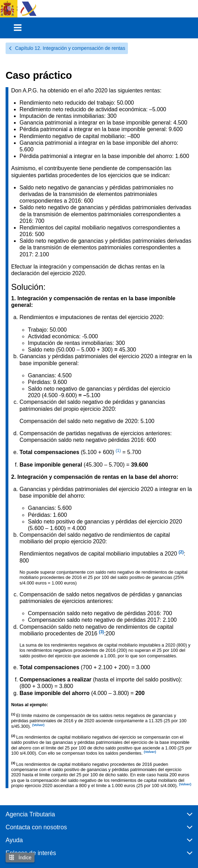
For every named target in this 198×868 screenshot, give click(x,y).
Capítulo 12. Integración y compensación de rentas (67, 48)
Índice (20, 857)
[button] (99, 817)
